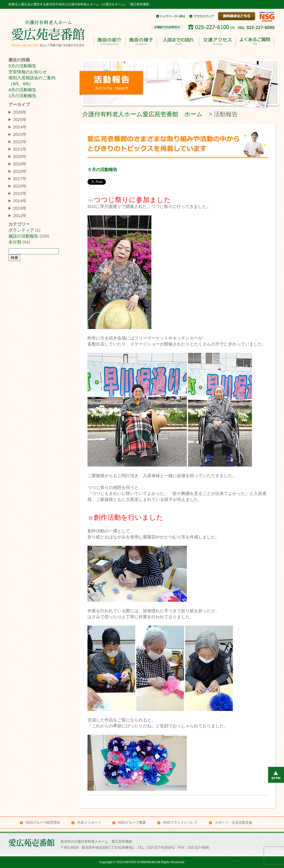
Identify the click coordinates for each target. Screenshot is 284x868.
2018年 (20, 171)
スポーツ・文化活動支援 (233, 823)
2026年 (20, 112)
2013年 (20, 208)
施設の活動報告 (23, 236)
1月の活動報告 (22, 96)
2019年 (20, 164)
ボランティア (21, 230)
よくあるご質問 (255, 42)
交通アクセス (217, 42)
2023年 (20, 134)
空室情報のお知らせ (28, 72)
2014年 (20, 201)
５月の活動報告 (102, 170)
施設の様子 (141, 42)
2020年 (20, 156)
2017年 (20, 179)
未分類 (15, 242)
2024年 (20, 127)
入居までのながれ (178, 42)
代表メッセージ (89, 823)
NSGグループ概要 (132, 823)
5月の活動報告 (22, 66)
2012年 (20, 216)
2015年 (20, 193)
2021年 (20, 149)
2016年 (20, 186)
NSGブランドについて (180, 823)
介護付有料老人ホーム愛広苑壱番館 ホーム (143, 114)
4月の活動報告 (22, 90)
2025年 (20, 119)
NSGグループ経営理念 (43, 823)
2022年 (20, 142)
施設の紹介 (109, 42)
